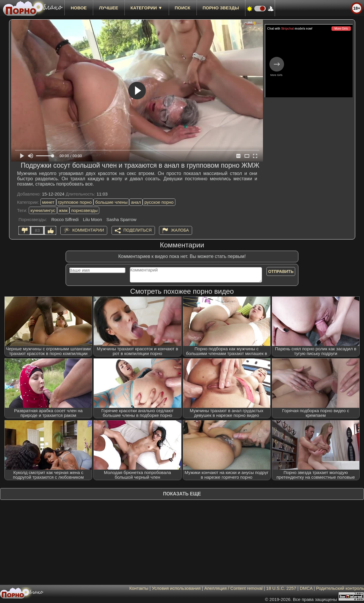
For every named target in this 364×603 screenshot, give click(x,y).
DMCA (306, 588)
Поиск (183, 8)
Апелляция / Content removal (233, 588)
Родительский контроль (340, 588)
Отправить (281, 271)
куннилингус (43, 210)
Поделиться (138, 230)
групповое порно (75, 202)
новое (79, 8)
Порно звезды (221, 8)
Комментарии (88, 230)
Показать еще (182, 494)
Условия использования (176, 588)
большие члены (111, 202)
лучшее (108, 8)
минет (48, 202)
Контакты (139, 588)
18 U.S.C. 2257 (281, 588)
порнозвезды (84, 210)
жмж (63, 210)
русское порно (159, 202)
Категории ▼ (147, 8)
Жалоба (180, 230)
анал (136, 202)
